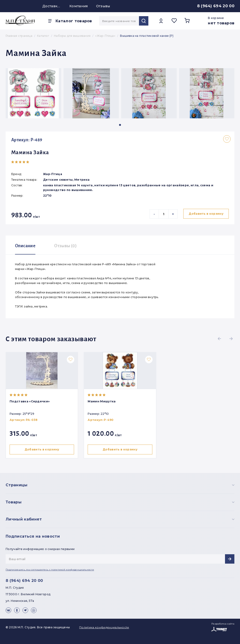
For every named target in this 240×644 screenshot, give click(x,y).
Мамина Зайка (30, 153)
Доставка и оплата (52, 6)
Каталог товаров (74, 21)
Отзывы (103, 6)
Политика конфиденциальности (104, 627)
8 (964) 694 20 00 (216, 6)
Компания (79, 6)
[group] (33, 93)
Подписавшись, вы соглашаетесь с (50, 570)
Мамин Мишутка (102, 401)
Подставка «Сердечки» (30, 401)
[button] (120, 125)
